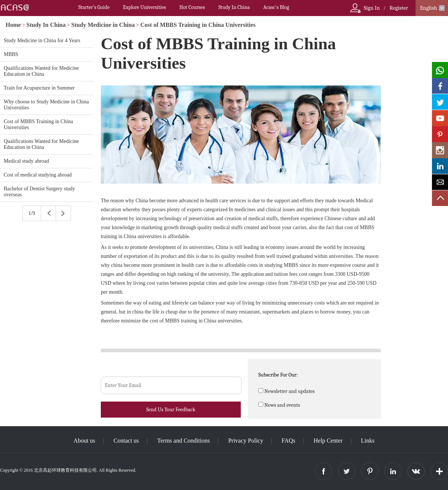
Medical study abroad (26, 161)
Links (368, 441)
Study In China (234, 7)
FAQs (288, 441)
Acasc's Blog (276, 7)
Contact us (126, 441)
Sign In (372, 8)
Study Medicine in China (103, 25)
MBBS (11, 54)
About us (84, 441)
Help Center (328, 441)
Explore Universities (144, 7)
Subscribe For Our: (278, 375)
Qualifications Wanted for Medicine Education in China (41, 71)
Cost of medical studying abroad (38, 175)
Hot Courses (192, 7)
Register (399, 8)
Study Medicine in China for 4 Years (42, 40)
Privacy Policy (246, 441)
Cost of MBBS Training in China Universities (198, 25)
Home (13, 25)
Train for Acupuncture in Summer (39, 88)
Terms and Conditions (183, 441)
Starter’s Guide (94, 7)
